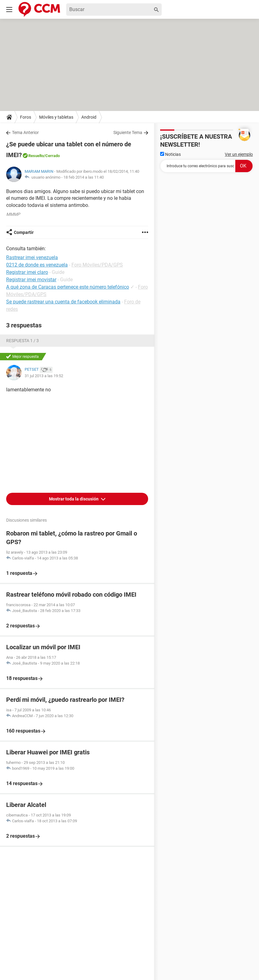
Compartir (24, 232)
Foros (26, 117)
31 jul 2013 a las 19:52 (44, 376)
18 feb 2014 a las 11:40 (84, 177)
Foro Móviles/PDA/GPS (97, 265)
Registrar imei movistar (31, 280)
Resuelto (36, 156)
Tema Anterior (25, 132)
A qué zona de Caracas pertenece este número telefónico (68, 287)
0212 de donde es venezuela (37, 265)
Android (89, 117)
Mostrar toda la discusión (74, 499)
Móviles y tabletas (56, 117)
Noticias (170, 154)
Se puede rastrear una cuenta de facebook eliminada (63, 302)
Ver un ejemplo (239, 154)
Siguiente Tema (128, 132)
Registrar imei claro (27, 272)
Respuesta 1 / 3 (22, 341)
